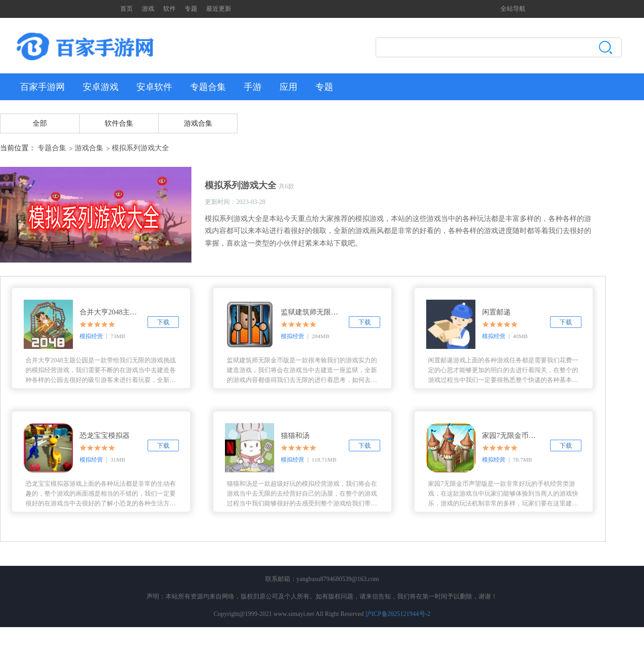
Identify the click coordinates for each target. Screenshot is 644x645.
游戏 (148, 9)
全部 (40, 123)
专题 (191, 9)
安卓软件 (154, 87)
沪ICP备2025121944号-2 (398, 614)
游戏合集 (198, 123)
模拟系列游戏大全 (140, 148)
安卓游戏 (101, 87)
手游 (253, 87)
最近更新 (219, 9)
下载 (163, 322)
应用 (288, 87)
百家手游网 (42, 87)
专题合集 (208, 87)
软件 (169, 9)
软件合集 (119, 123)
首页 (127, 9)
